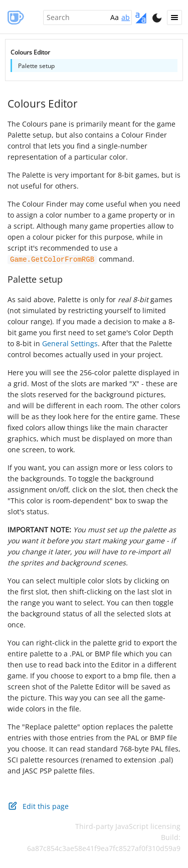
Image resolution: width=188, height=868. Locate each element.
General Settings (70, 343)
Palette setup (35, 279)
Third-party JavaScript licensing (128, 826)
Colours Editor (43, 104)
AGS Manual (15, 17)
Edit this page (38, 805)
